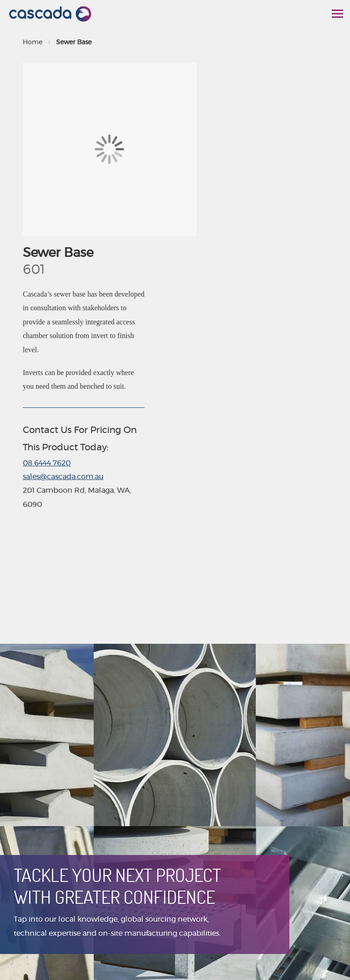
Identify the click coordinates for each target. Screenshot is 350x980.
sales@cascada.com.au (63, 477)
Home (33, 42)
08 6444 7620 (47, 463)
